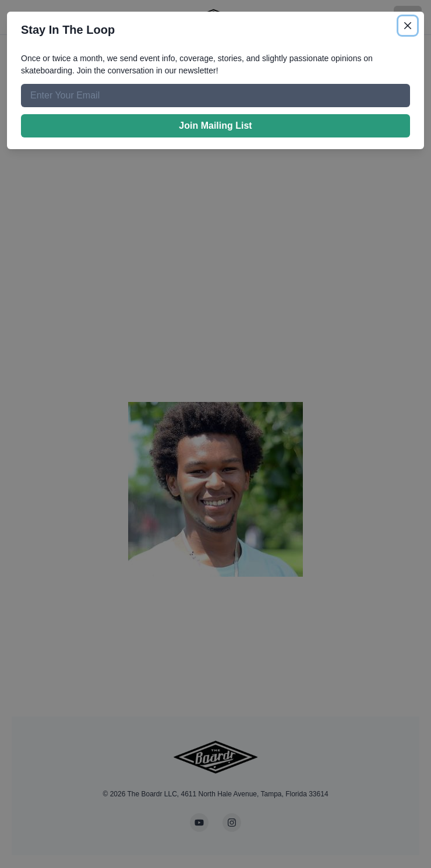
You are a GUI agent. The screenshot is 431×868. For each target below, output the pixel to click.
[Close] (408, 26)
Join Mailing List (215, 126)
